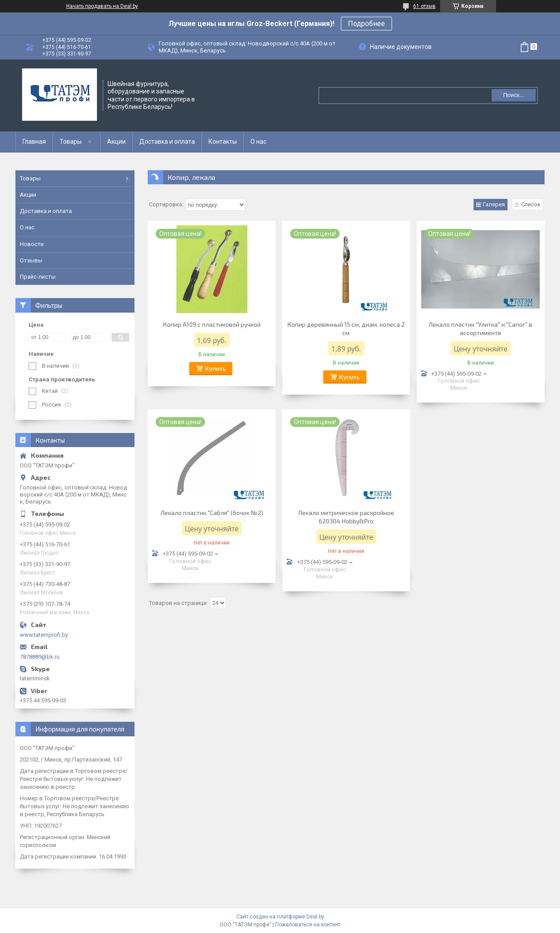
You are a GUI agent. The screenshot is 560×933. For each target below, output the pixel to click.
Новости (32, 244)
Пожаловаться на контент (308, 925)
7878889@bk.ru (40, 657)
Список (531, 204)
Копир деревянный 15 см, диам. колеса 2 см (346, 328)
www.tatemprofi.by (44, 635)
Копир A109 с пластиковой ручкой (212, 324)
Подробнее (366, 24)
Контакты (223, 142)
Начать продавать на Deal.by (102, 6)
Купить (215, 368)
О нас (258, 142)
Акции (116, 142)
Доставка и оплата (167, 142)
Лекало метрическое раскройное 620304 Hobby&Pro (346, 517)
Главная (34, 142)
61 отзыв (424, 6)
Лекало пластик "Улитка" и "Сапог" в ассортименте (480, 328)
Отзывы (31, 260)
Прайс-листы (38, 277)
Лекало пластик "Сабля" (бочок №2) (212, 513)
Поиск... (514, 95)
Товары (71, 142)
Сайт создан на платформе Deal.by (280, 917)
